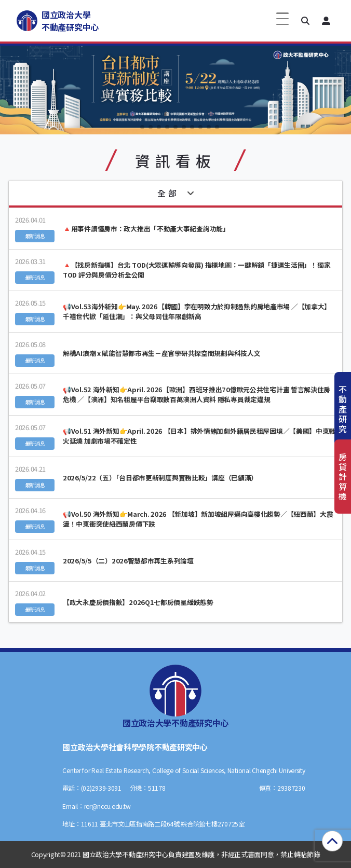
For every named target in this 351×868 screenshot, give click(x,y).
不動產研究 (343, 409)
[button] (305, 21)
